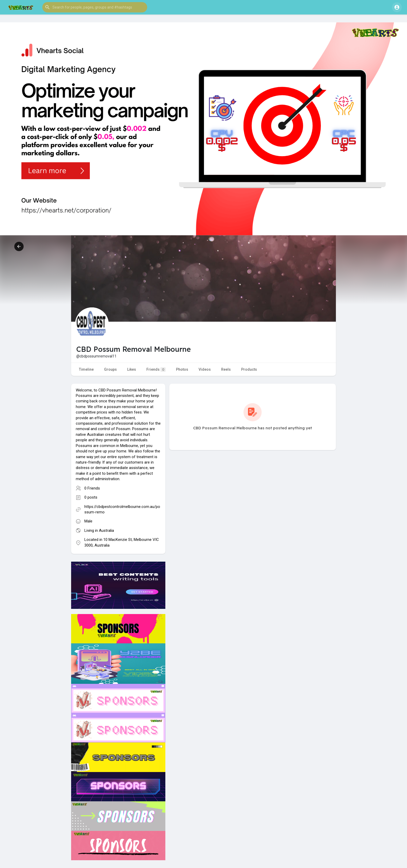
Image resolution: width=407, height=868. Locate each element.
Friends (156, 370)
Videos (205, 369)
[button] (95, 7)
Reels (226, 369)
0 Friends (92, 488)
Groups (110, 369)
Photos (182, 369)
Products (249, 369)
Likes (132, 369)
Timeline (86, 369)
